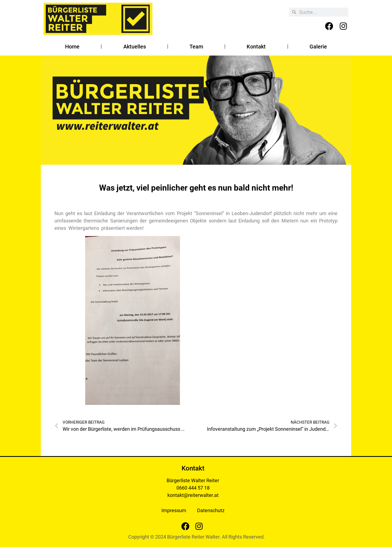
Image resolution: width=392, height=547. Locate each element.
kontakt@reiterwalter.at (193, 495)
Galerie (318, 47)
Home (72, 47)
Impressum (174, 510)
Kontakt (256, 47)
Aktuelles (135, 47)
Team (196, 47)
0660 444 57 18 (193, 488)
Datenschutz (211, 510)
